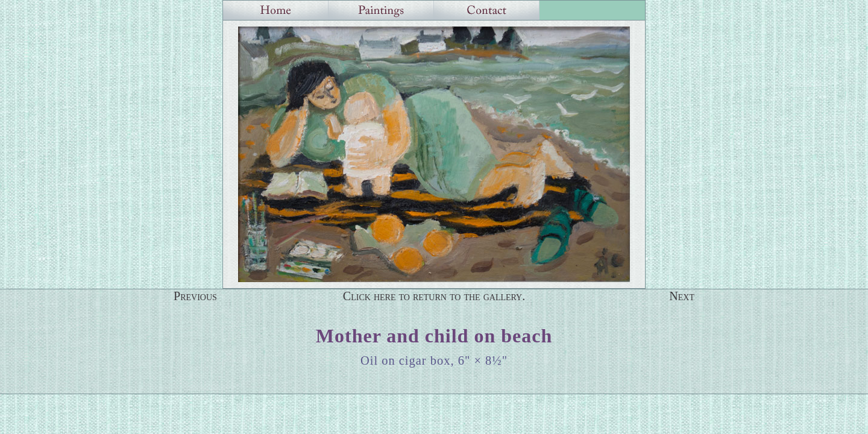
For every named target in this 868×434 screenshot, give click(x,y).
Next (682, 296)
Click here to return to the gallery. (434, 296)
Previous (195, 296)
